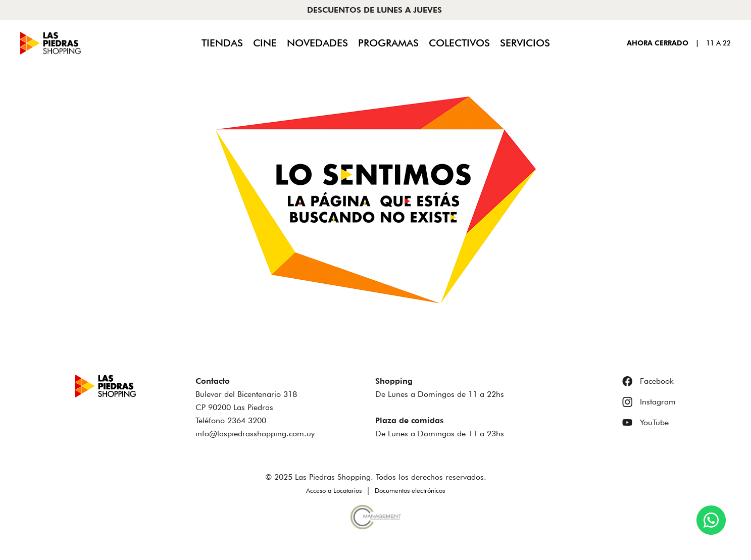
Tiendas (222, 43)
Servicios (525, 43)
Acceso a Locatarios (334, 490)
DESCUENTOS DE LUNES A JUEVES (374, 10)
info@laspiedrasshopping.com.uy (255, 434)
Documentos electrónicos (410, 490)
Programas (388, 43)
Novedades (317, 43)
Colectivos (459, 43)
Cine (265, 43)
